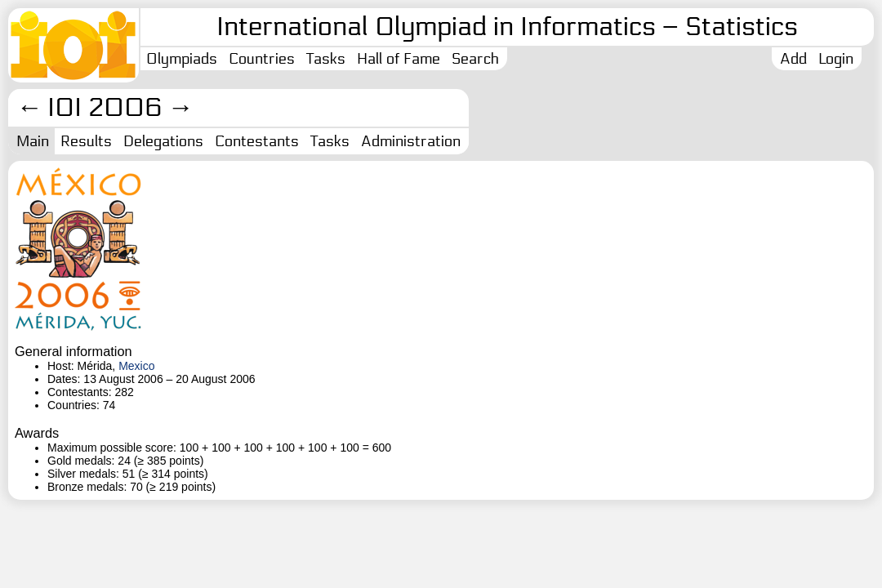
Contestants (257, 141)
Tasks (326, 59)
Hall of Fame (399, 59)
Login (836, 59)
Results (86, 141)
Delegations (163, 141)
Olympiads (182, 59)
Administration (411, 141)
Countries (262, 59)
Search (475, 59)
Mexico (136, 366)
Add (793, 59)
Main (33, 141)
